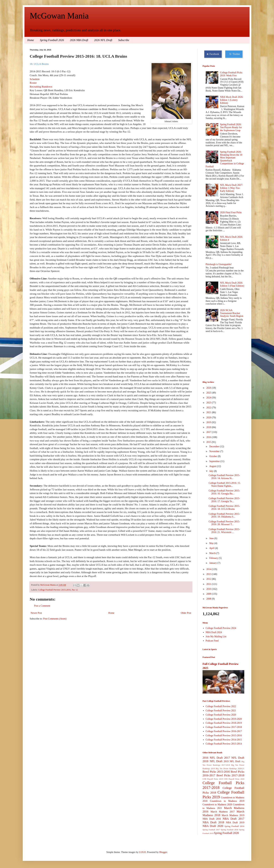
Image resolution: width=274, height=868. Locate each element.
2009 (209, 594)
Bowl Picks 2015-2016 (216, 772)
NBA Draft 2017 (233, 819)
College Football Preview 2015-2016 (54, 590)
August (213, 466)
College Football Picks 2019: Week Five (231, 74)
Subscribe (124, 40)
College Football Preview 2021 (221, 711)
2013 (209, 574)
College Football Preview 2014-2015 (224, 740)
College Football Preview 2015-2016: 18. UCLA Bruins (224, 508)
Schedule (35, 79)
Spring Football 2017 (211, 830)
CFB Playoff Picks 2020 (234, 779)
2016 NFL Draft (213, 758)
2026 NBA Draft (79, 40)
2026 (209, 388)
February (214, 558)
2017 (209, 432)
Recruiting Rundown (41, 87)
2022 (209, 408)
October (213, 456)
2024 (209, 398)
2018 (209, 427)
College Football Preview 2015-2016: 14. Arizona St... (224, 477)
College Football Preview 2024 (221, 628)
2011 (209, 584)
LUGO (143, 852)
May (212, 543)
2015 (209, 442)
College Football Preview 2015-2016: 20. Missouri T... (224, 523)
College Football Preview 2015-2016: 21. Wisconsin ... (224, 531)
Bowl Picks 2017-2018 (230, 775)
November (215, 451)
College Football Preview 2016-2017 (224, 731)
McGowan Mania (59, 16)
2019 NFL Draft (232, 761)
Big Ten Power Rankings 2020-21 (230, 768)
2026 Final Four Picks (231, 212)
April (212, 548)
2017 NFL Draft (234, 758)
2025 (209, 393)
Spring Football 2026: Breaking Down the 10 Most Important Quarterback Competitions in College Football (225, 159)
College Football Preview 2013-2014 (224, 744)
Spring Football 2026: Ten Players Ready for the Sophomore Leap (231, 127)
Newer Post (36, 613)
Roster (33, 83)
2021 (209, 412)
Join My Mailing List (216, 637)
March (213, 553)
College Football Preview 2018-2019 (224, 723)
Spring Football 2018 (230, 830)
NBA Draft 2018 (213, 822)
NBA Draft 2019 (235, 823)
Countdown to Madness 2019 (227, 801)
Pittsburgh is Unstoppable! (219, 264)
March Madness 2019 (233, 815)
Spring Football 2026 (52, 40)
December (214, 446)
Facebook (213, 54)
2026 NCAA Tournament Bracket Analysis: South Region (232, 313)
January (213, 563)
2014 (209, 569)
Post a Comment (42, 606)
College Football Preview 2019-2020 (224, 719)
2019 (209, 422)
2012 (209, 579)
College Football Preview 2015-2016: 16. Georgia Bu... (224, 492)
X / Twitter (234, 54)
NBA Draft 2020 (213, 826)
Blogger (163, 852)
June (212, 538)
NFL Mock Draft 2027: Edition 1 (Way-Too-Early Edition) (231, 188)
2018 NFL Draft (212, 761)
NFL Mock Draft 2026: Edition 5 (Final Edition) (232, 284)
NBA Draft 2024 (214, 632)
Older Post (186, 613)
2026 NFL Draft (103, 40)
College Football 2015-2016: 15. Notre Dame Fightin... (225, 484)
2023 (209, 403)
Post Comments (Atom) (55, 619)
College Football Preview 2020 (221, 715)
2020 (209, 417)
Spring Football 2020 (226, 833)
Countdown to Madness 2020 (217, 805)
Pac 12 (75, 590)
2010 (209, 589)
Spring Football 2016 (234, 826)
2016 (209, 437)
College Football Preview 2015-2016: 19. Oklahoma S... (224, 515)
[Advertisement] (220, 357)
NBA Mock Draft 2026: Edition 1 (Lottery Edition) (232, 100)
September (215, 461)
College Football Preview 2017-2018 (224, 727)
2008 (209, 599)
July (212, 471)
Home (31, 40)
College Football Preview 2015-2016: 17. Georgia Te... (224, 500)
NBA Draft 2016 (212, 819)
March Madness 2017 (223, 812)
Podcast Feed (212, 641)
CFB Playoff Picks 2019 (213, 779)
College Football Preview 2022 (221, 706)
